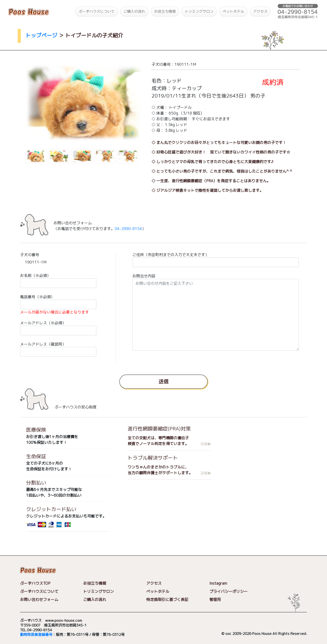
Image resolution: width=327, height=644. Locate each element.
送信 (163, 381)
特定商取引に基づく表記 (167, 600)
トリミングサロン (199, 11)
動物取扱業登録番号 (36, 635)
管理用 (215, 600)
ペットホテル (233, 11)
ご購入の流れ (134, 11)
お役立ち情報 (165, 11)
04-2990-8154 (128, 229)
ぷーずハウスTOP (35, 583)
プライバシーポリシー (229, 591)
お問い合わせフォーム (39, 600)
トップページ (41, 35)
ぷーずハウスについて (97, 11)
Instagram (218, 583)
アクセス (260, 11)
